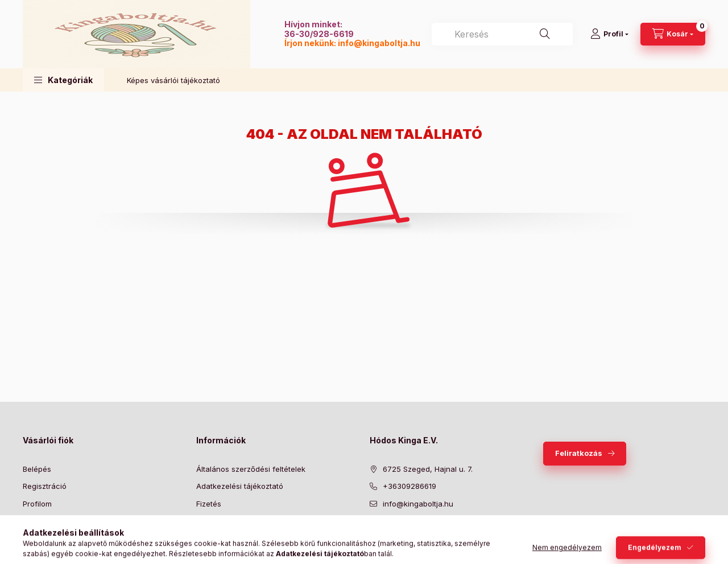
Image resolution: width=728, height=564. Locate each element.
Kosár (33, 521)
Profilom (37, 504)
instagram (441, 532)
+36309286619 (409, 486)
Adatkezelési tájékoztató (240, 486)
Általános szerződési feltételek (251, 469)
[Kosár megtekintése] (673, 34)
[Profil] (609, 34)
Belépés (37, 469)
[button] (63, 80)
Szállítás (211, 521)
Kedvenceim (44, 538)
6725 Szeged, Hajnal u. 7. (428, 469)
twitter (396, 532)
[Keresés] (545, 34)
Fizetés (209, 504)
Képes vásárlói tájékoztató (173, 80)
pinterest (419, 532)
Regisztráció (45, 486)
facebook (373, 532)
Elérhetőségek (222, 538)
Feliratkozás (579, 453)
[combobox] (502, 34)
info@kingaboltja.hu (379, 43)
